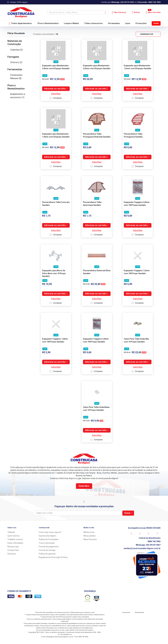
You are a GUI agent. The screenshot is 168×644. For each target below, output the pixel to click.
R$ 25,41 (127, 352)
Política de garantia (47, 554)
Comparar (57, 98)
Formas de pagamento (49, 547)
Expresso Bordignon (47, 536)
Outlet (156, 23)
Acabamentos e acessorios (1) (18, 96)
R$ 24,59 (45, 79)
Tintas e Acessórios (93, 23)
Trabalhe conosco (15, 539)
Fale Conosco (119, 12)
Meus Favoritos (90, 539)
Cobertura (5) (16, 50)
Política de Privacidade (49, 539)
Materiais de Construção (15, 43)
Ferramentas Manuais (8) (16, 77)
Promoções (141, 23)
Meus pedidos (90, 536)
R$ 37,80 (86, 284)
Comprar (56, 89)
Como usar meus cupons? (50, 532)
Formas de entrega (47, 550)
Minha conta (89, 532)
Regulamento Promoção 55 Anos (53, 557)
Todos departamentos (20, 23)
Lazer (128, 23)
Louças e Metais (71, 23)
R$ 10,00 (86, 421)
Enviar (128, 513)
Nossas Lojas (13, 547)
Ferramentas (114, 23)
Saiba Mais (56, 94)
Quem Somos (13, 536)
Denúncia (12, 554)
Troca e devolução (47, 543)
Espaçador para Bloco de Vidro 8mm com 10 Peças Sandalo (54, 273)
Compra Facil (13, 550)
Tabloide (11, 532)
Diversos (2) (16, 62)
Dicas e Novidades (15, 543)
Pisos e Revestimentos (48, 23)
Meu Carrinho (153, 12)
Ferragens (13, 57)
